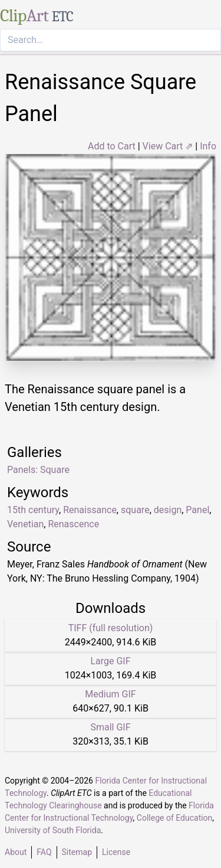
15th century (33, 510)
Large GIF (110, 661)
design (168, 510)
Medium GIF (110, 694)
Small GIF (110, 727)
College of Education (175, 818)
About (16, 852)
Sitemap (77, 852)
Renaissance (90, 510)
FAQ (44, 852)
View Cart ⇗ (168, 146)
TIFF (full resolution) (111, 628)
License (116, 852)
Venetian (25, 524)
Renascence (73, 524)
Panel (197, 510)
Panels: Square (38, 470)
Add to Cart (112, 146)
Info (208, 146)
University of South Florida (53, 830)
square (135, 510)
